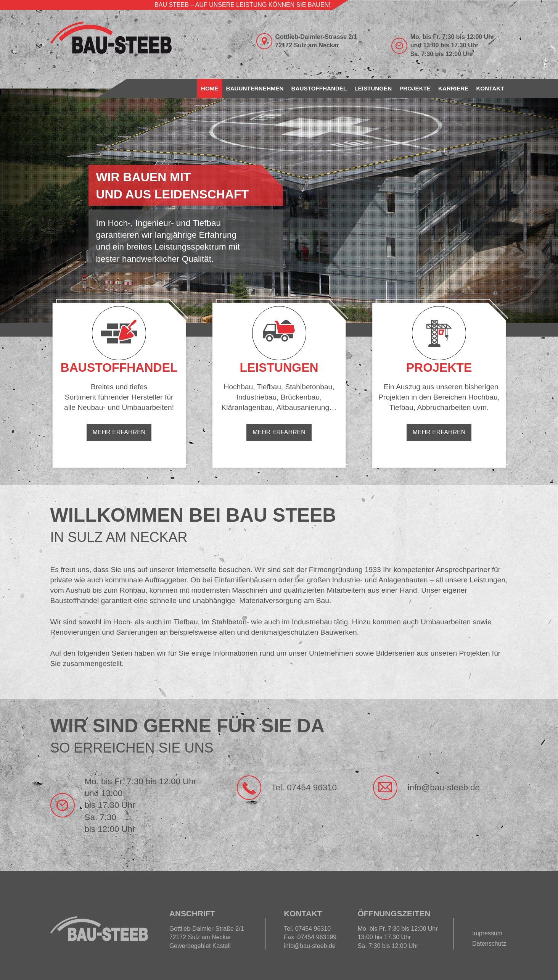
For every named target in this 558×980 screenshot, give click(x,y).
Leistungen (373, 88)
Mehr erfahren (119, 432)
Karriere (453, 88)
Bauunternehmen (255, 88)
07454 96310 (312, 787)
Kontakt (490, 88)
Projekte (415, 88)
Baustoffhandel (319, 88)
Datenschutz (489, 944)
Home (210, 88)
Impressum (487, 933)
